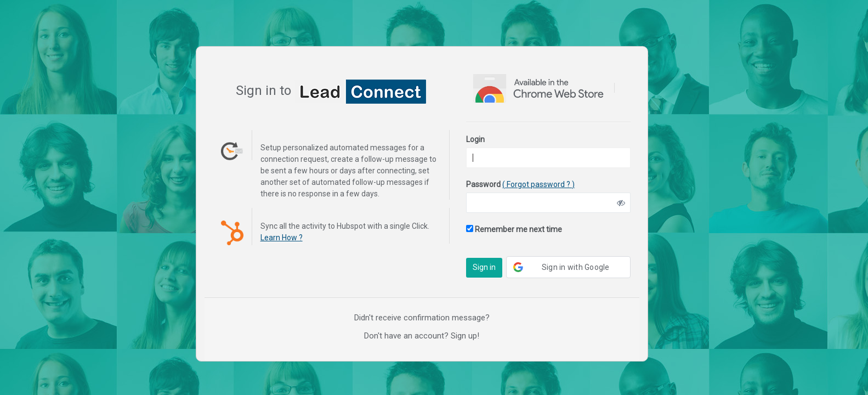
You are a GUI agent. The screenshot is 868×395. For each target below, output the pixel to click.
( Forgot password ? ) (538, 184)
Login (475, 139)
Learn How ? (282, 238)
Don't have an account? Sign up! (422, 336)
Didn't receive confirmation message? (422, 318)
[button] (568, 267)
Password (520, 184)
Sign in (484, 267)
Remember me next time (514, 229)
